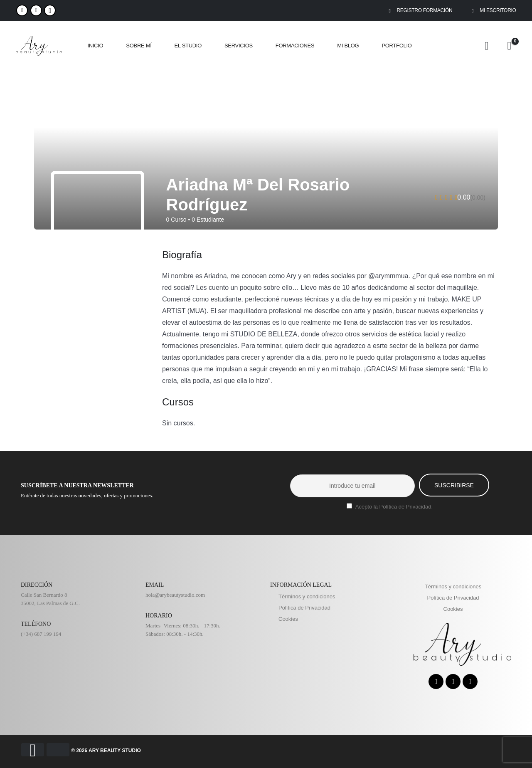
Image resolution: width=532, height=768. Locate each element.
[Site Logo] (39, 46)
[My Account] (487, 46)
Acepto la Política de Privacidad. (394, 507)
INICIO (95, 46)
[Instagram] (36, 10)
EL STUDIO (188, 46)
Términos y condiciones (307, 596)
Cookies (288, 619)
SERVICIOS (239, 46)
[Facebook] (22, 10)
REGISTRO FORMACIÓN (419, 10)
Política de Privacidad (304, 608)
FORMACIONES (295, 46)
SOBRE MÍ (139, 46)
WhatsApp (50, 10)
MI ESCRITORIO (492, 10)
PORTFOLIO (397, 46)
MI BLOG (348, 46)
